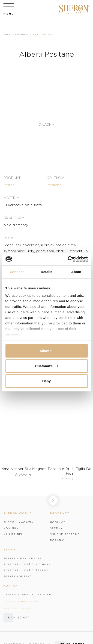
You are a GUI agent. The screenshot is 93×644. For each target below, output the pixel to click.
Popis (9, 238)
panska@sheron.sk (21, 601)
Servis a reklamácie (22, 558)
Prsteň (9, 185)
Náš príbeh (14, 534)
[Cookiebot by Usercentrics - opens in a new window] (67, 259)
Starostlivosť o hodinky (27, 564)
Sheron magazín (19, 522)
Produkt (12, 178)
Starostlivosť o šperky (26, 570)
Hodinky (58, 522)
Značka (47, 125)
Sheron (9, 34)
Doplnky (58, 540)
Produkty (22, 34)
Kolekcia (56, 178)
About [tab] (76, 272)
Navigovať (19, 617)
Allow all (46, 351)
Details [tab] (47, 272)
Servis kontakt (18, 576)
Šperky (57, 528)
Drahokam (14, 218)
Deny (46, 381)
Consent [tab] (17, 272)
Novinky (11, 528)
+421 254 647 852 (18, 608)
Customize (47, 366)
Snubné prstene (65, 534)
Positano (54, 185)
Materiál (12, 198)
